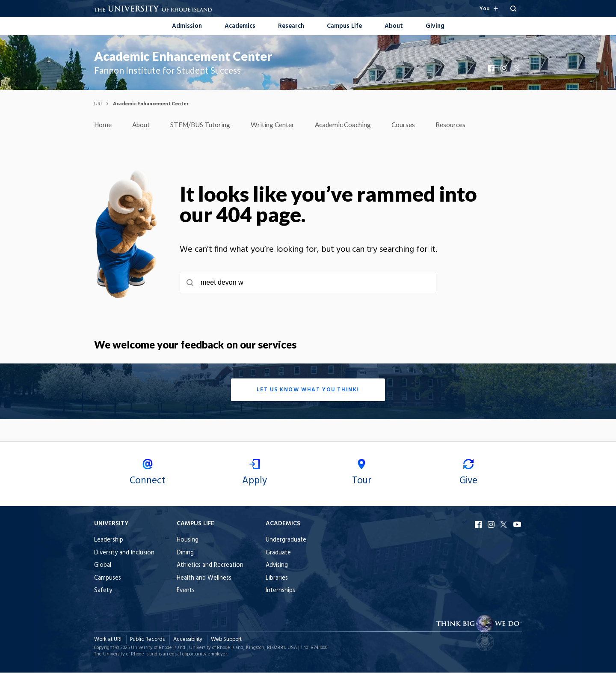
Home (103, 125)
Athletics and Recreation (210, 566)
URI (98, 103)
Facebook (492, 68)
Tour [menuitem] (361, 474)
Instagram (505, 68)
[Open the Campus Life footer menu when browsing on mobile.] (210, 524)
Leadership (109, 540)
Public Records (147, 640)
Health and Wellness (204, 579)
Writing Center (277, 125)
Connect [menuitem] (148, 474)
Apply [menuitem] (255, 474)
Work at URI (108, 640)
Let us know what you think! (308, 390)
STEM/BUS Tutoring (203, 125)
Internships (280, 591)
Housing (188, 540)
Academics (240, 26)
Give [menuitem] (468, 474)
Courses (410, 125)
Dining (185, 553)
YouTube (518, 525)
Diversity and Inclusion (124, 553)
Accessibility (188, 640)
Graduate (278, 553)
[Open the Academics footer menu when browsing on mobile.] (286, 524)
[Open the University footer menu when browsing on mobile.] (124, 524)
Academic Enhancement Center (183, 56)
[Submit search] (190, 283)
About (394, 26)
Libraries (277, 579)
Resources (458, 125)
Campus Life (344, 26)
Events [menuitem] (186, 591)
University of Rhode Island (158, 648)
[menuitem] (187, 26)
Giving (435, 26)
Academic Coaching (348, 125)
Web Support (226, 640)
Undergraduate (286, 540)
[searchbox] (308, 283)
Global (103, 566)
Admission (187, 26)
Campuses (108, 579)
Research (291, 26)
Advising (277, 566)
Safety (103, 591)
